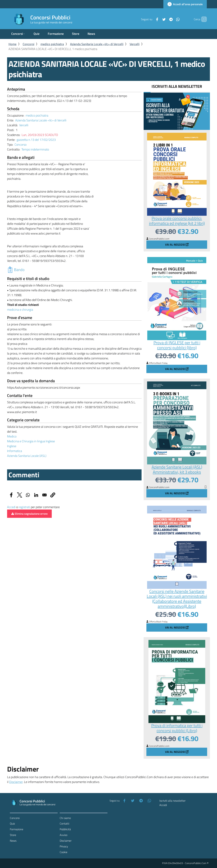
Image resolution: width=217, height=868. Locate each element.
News (13, 841)
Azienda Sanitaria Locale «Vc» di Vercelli (97, 44)
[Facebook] (151, 19)
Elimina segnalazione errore (29, 514)
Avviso (64, 835)
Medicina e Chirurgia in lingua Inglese (31, 441)
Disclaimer (16, 782)
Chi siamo (65, 818)
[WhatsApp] (172, 19)
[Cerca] (203, 19)
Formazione (17, 829)
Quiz (12, 823)
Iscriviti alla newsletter (172, 801)
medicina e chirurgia (20, 310)
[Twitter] (158, 19)
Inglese (12, 446)
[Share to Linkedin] (36, 495)
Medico (12, 436)
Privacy (64, 846)
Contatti (64, 823)
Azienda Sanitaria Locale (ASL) (27, 456)
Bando (19, 270)
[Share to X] (20, 495)
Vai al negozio (177, 245)
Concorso (21, 145)
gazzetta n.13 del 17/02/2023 (36, 140)
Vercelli (135, 44)
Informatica (15, 451)
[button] (53, 495)
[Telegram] (165, 19)
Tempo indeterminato (35, 149)
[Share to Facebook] (11, 495)
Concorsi (28, 44)
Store (13, 835)
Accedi (11, 507)
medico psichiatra (52, 44)
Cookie (64, 852)
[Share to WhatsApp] (28, 495)
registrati (24, 507)
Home (12, 44)
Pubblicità (65, 829)
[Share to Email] (44, 495)
